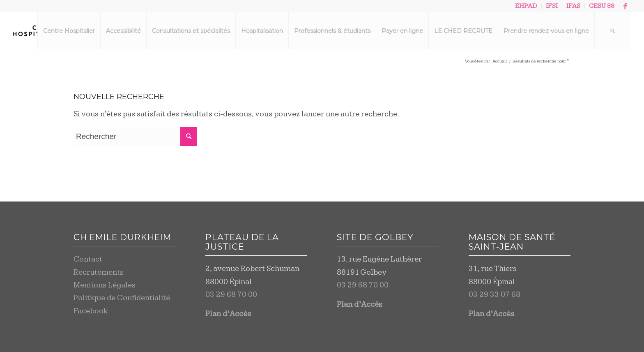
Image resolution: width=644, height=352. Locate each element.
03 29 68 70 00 (231, 295)
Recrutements (99, 272)
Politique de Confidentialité (122, 298)
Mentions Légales (105, 285)
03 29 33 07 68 (494, 295)
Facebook (91, 311)
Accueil (500, 61)
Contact (88, 259)
